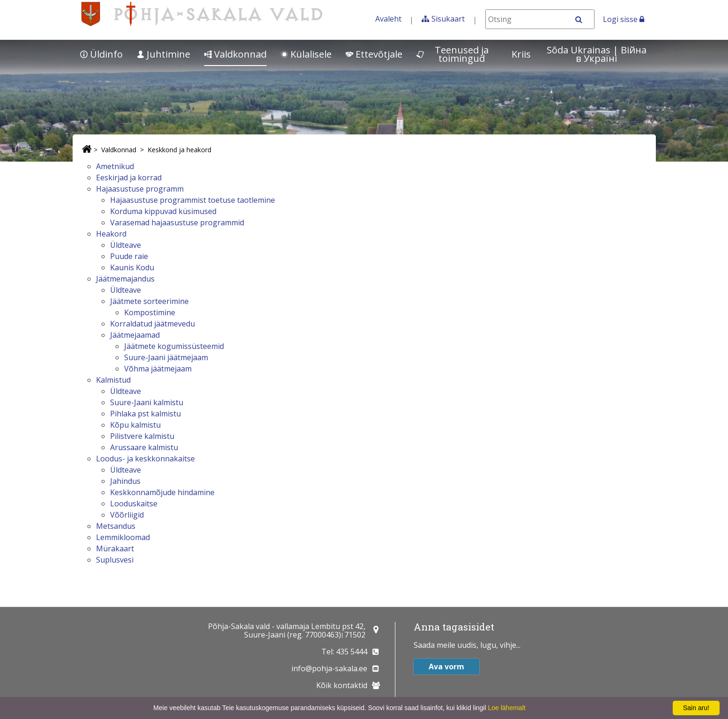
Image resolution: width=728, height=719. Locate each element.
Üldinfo (101, 54)
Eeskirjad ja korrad (129, 178)
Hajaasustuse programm (140, 189)
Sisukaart (448, 19)
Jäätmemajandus (125, 279)
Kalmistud (113, 380)
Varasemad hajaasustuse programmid (177, 222)
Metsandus (116, 526)
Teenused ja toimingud (453, 54)
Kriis (521, 54)
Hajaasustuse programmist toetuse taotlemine (193, 200)
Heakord (111, 234)
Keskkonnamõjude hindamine (162, 492)
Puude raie (129, 256)
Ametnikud (115, 166)
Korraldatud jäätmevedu (152, 324)
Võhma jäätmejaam (158, 369)
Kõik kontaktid (342, 685)
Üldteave (126, 245)
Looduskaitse (134, 504)
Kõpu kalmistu (135, 425)
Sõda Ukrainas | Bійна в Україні (597, 54)
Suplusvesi (115, 560)
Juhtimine (163, 54)
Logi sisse (624, 19)
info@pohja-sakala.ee (329, 668)
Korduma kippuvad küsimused (163, 211)
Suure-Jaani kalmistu (147, 402)
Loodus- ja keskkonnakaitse (145, 459)
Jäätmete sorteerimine (149, 301)
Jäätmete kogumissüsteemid (174, 346)
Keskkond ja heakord (179, 150)
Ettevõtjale (374, 54)
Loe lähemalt (506, 708)
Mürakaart (115, 549)
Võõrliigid (127, 515)
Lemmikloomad (123, 537)
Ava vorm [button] (446, 667)
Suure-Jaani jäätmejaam (166, 357)
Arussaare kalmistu (144, 447)
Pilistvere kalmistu (142, 436)
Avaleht (388, 19)
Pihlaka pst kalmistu (145, 414)
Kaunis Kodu (132, 267)
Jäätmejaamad (135, 335)
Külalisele (306, 54)
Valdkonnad (235, 54)
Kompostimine (150, 312)
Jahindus (125, 481)
